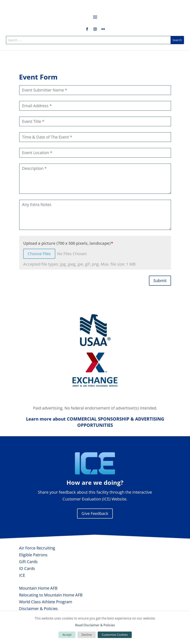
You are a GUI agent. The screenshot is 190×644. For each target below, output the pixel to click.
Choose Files (39, 254)
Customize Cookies (115, 635)
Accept (67, 635)
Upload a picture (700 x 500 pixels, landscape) (67, 243)
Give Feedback (95, 513)
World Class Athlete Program (46, 602)
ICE (22, 575)
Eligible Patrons (33, 555)
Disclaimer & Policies (38, 609)
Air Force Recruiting (37, 548)
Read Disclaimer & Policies (95, 625)
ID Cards (27, 568)
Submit (160, 281)
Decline (87, 635)
